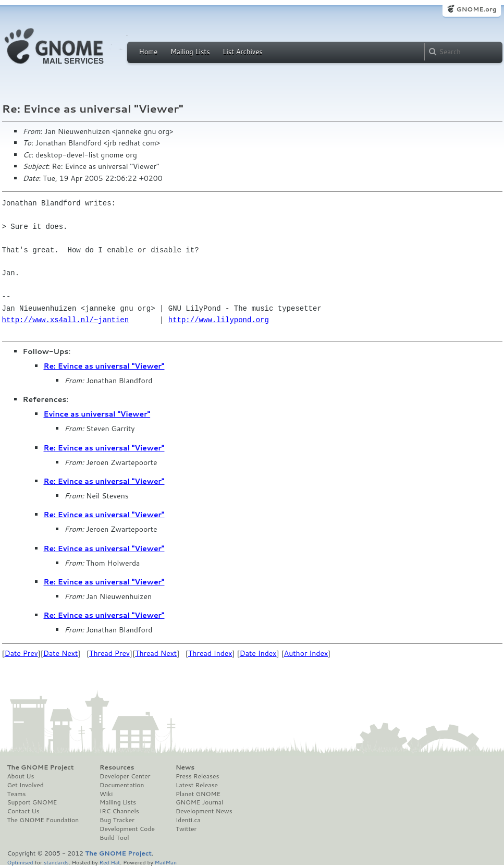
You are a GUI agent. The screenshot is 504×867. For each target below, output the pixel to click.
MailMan (166, 862)
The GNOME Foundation (43, 820)
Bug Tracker (117, 820)
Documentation (122, 785)
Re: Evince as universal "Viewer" (104, 366)
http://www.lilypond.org (219, 320)
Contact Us (23, 811)
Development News (204, 811)
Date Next (60, 653)
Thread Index (210, 653)
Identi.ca (188, 820)
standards (56, 862)
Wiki (106, 794)
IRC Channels (119, 811)
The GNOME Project (41, 767)
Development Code (127, 829)
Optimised (20, 862)
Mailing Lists (190, 52)
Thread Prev (109, 653)
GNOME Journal (200, 802)
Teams (17, 794)
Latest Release (197, 785)
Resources (117, 767)
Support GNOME (32, 802)
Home (149, 52)
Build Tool (114, 838)
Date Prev (21, 653)
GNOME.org (476, 9)
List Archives (242, 52)
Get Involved (26, 785)
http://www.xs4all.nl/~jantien (66, 320)
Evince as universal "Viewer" (97, 414)
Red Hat (109, 862)
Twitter (186, 829)
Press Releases (197, 776)
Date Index (258, 653)
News (185, 767)
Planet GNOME (198, 794)
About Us (21, 776)
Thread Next (156, 653)
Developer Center (125, 776)
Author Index (306, 653)
